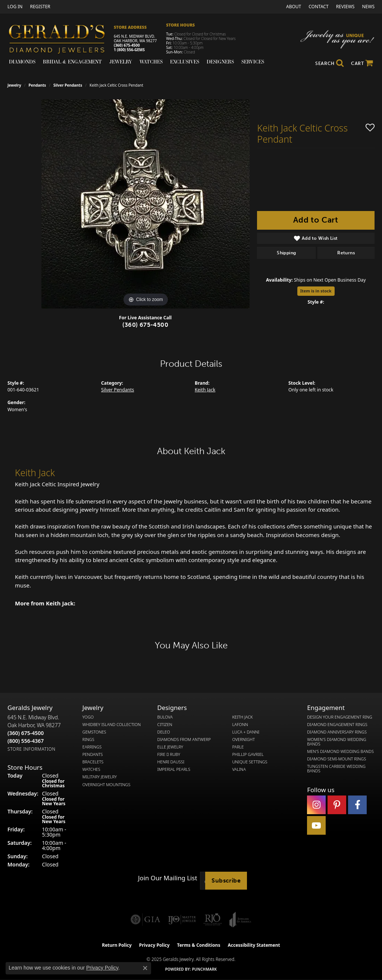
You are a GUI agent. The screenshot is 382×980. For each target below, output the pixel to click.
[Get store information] (32, 749)
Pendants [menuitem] (93, 754)
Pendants (37, 85)
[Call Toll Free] (26, 741)
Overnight (243, 739)
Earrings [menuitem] (92, 747)
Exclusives (185, 62)
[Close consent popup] (145, 968)
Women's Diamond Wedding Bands (337, 742)
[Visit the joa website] (240, 919)
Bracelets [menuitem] (93, 762)
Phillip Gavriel (248, 754)
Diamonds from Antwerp (184, 739)
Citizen (165, 725)
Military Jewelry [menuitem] (100, 777)
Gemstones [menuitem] (94, 732)
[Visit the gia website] (145, 919)
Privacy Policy (154, 945)
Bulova (165, 717)
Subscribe (226, 880)
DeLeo (164, 732)
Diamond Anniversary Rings (337, 732)
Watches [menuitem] (91, 769)
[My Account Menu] (15, 7)
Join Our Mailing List (167, 878)
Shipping (286, 253)
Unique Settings (250, 762)
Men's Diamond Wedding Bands (340, 751)
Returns (346, 253)
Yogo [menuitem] (88, 717)
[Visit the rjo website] (213, 919)
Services (253, 62)
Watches (151, 62)
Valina (239, 769)
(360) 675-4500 (127, 45)
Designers (220, 62)
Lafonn (240, 725)
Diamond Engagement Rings (337, 725)
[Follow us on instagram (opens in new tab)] (316, 805)
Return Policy (117, 945)
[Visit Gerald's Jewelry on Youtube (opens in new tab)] (316, 825)
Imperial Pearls (174, 769)
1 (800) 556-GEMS (129, 50)
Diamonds (22, 62)
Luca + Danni (246, 732)
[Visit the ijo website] (182, 919)
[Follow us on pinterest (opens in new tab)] (337, 805)
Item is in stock (316, 291)
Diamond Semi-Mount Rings (336, 759)
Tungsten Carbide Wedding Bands (336, 769)
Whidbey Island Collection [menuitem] (112, 725)
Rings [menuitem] (88, 739)
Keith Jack (205, 390)
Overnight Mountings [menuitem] (107, 785)
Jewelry (121, 62)
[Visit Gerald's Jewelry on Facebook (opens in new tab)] (357, 805)
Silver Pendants (68, 85)
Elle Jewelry (170, 747)
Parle (238, 747)
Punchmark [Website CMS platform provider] (205, 969)
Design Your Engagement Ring (340, 717)
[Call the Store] (26, 733)
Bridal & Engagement (72, 62)
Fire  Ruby (169, 754)
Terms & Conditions (199, 945)
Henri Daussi (171, 762)
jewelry (14, 85)
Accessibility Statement (254, 945)
